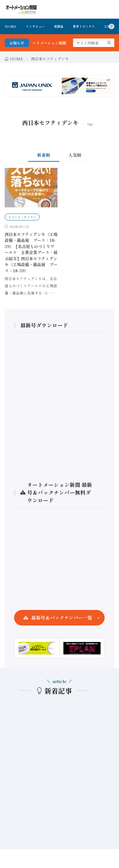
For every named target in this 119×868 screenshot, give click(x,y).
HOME (11, 26)
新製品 (59, 26)
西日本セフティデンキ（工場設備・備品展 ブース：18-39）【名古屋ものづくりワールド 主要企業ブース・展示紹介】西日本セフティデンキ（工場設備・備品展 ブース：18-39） (31, 252)
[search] (109, 43)
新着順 (44, 155)
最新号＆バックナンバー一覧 (62, 618)
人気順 (75, 155)
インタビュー (35, 26)
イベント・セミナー (22, 217)
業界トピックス (84, 26)
